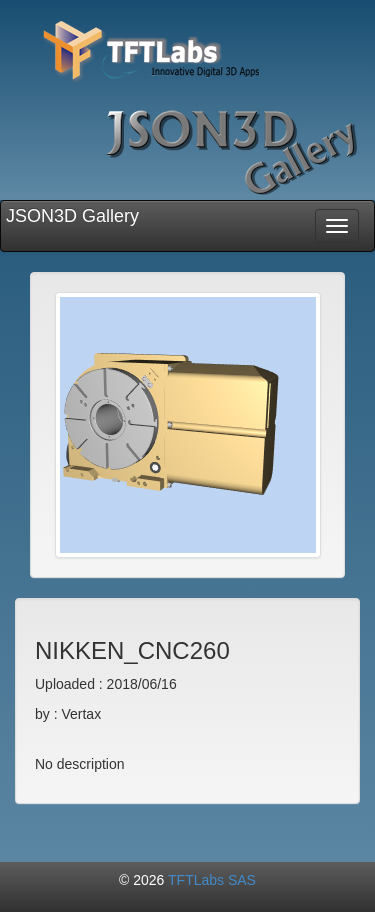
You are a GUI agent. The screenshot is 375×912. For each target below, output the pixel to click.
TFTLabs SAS (212, 880)
